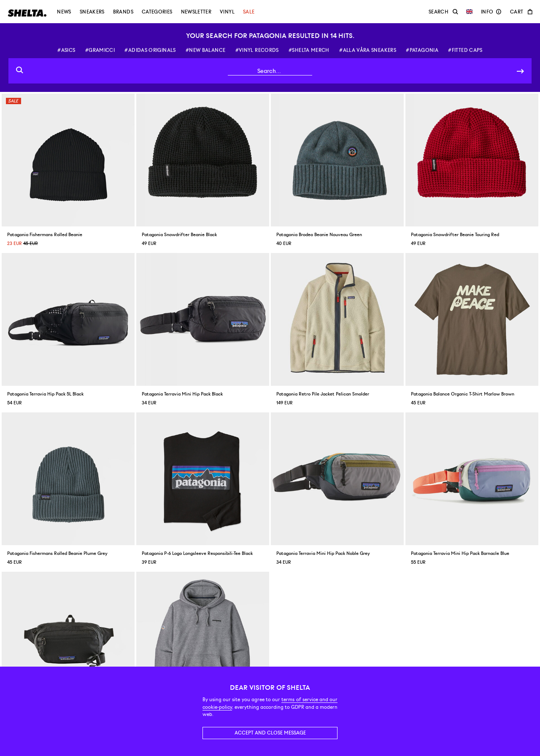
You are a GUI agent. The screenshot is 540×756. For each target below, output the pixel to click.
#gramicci (100, 50)
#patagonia (422, 50)
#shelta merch (309, 50)
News (64, 12)
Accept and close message (270, 733)
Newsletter (196, 12)
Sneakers (92, 12)
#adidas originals (150, 50)
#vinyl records (257, 50)
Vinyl (227, 12)
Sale (249, 12)
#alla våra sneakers (368, 50)
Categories (157, 12)
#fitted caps (465, 50)
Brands (123, 12)
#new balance (205, 50)
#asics (66, 50)
